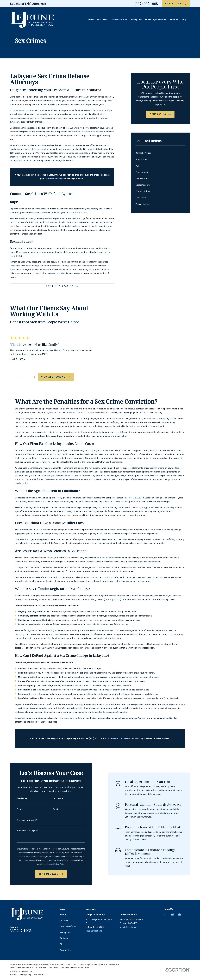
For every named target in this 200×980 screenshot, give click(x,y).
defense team (38, 149)
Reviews (64, 932)
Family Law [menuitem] (136, 19)
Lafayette (91, 149)
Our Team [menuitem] (102, 19)
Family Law (65, 926)
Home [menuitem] (91, 19)
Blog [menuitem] (184, 19)
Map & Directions (94, 925)
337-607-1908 (21, 924)
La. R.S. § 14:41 (79, 213)
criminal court (33, 118)
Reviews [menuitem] (174, 19)
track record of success (92, 132)
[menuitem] (160, 153)
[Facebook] (165, 908)
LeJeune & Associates (23, 110)
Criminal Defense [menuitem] (119, 19)
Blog (62, 938)
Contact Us (65, 944)
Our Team (65, 914)
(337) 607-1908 (146, 4)
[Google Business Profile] (172, 908)
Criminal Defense (68, 920)
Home (63, 908)
